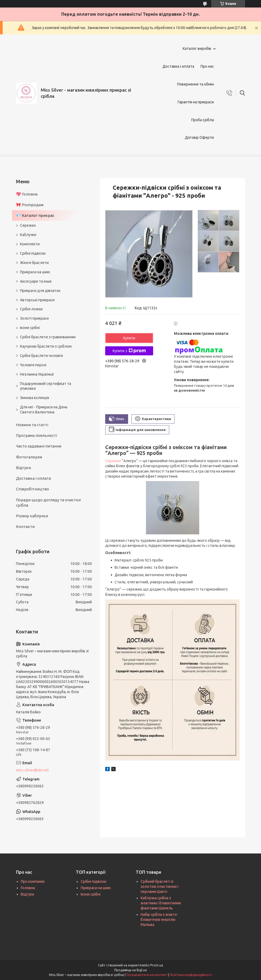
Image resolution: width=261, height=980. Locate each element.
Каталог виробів (197, 48)
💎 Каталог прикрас (35, 215)
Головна (28, 888)
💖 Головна (27, 194)
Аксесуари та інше (36, 281)
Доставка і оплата (178, 66)
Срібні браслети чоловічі (41, 356)
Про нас (207, 66)
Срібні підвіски (33, 253)
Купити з (129, 351)
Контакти (25, 526)
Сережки (113, 461)
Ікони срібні (30, 328)
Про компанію (33, 881)
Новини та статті (32, 425)
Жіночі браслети (34, 263)
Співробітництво (32, 489)
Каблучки (28, 235)
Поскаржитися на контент (147, 975)
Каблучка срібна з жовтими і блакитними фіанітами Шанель (161, 903)
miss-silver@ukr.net (32, 770)
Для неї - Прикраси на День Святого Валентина (44, 410)
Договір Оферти (199, 137)
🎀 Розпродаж (30, 205)
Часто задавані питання (39, 446)
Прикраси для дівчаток (40, 291)
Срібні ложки (31, 309)
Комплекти (30, 244)
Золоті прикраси (34, 318)
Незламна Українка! (37, 374)
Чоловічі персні (33, 365)
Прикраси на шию (35, 272)
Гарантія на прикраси (196, 102)
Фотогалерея (29, 457)
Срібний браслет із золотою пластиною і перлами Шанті (160, 887)
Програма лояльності (36, 435)
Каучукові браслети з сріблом (46, 346)
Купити (129, 338)
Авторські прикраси (37, 300)
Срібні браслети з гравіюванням (48, 337)
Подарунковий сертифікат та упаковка (46, 386)
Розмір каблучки (32, 516)
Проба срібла (203, 120)
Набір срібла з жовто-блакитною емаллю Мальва (159, 920)
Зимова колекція (34, 398)
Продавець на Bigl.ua (130, 970)
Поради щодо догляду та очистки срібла (48, 503)
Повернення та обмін (195, 84)
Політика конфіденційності (191, 975)
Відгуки (23, 468)
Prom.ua (157, 965)
